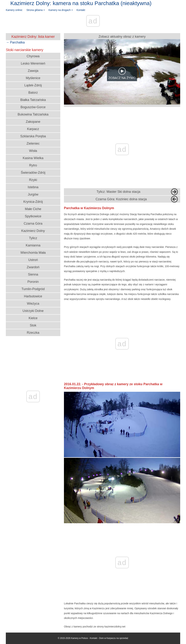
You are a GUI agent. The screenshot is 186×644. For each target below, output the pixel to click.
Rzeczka (33, 333)
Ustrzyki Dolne (33, 311)
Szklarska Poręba (33, 136)
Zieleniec (33, 143)
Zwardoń (33, 267)
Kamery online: (14, 10)
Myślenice (33, 78)
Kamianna (33, 245)
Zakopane (33, 122)
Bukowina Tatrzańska (33, 114)
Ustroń (33, 260)
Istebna (33, 187)
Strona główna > (36, 10)
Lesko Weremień (33, 63)
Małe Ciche (33, 209)
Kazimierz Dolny (33, 231)
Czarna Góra (33, 224)
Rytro (33, 165)
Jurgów (33, 194)
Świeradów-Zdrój (33, 173)
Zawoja (33, 71)
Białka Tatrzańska (33, 100)
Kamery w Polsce (79, 638)
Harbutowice (33, 296)
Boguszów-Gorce (33, 107)
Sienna (33, 274)
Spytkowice (33, 216)
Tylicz (33, 238)
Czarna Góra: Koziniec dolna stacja (121, 199)
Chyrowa (33, 56)
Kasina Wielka (33, 158)
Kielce (33, 318)
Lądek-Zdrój (33, 85)
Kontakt (81, 10)
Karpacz (33, 129)
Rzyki (33, 180)
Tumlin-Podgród (33, 289)
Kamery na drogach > (61, 10)
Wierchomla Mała (33, 253)
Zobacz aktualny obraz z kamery (122, 70)
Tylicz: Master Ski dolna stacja (118, 192)
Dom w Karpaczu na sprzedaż (114, 638)
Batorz (33, 93)
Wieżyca (33, 304)
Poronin (33, 282)
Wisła (33, 151)
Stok (33, 325)
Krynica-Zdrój (33, 202)
